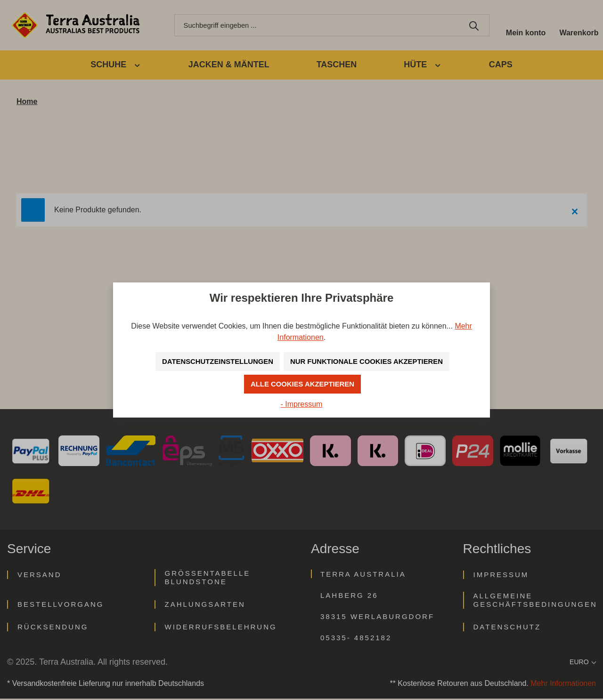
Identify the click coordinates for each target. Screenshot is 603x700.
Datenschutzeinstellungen (212, 361)
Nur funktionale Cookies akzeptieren (371, 361)
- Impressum (302, 404)
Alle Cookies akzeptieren (303, 384)
